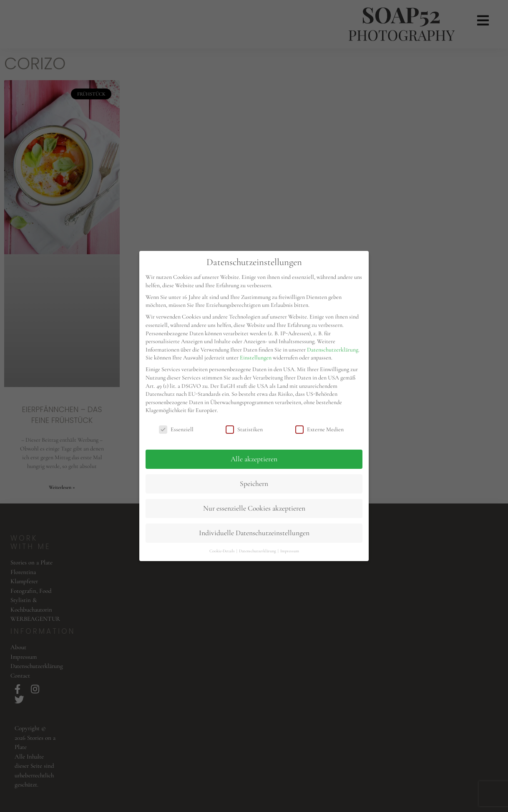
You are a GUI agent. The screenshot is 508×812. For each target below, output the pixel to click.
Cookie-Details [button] (223, 551)
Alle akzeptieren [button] (254, 459)
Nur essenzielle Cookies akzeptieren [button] (254, 508)
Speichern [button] (254, 484)
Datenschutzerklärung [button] (258, 551)
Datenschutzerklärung (333, 350)
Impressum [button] (290, 551)
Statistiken (244, 429)
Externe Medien (319, 429)
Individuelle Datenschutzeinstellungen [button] (254, 533)
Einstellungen (256, 358)
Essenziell (176, 429)
